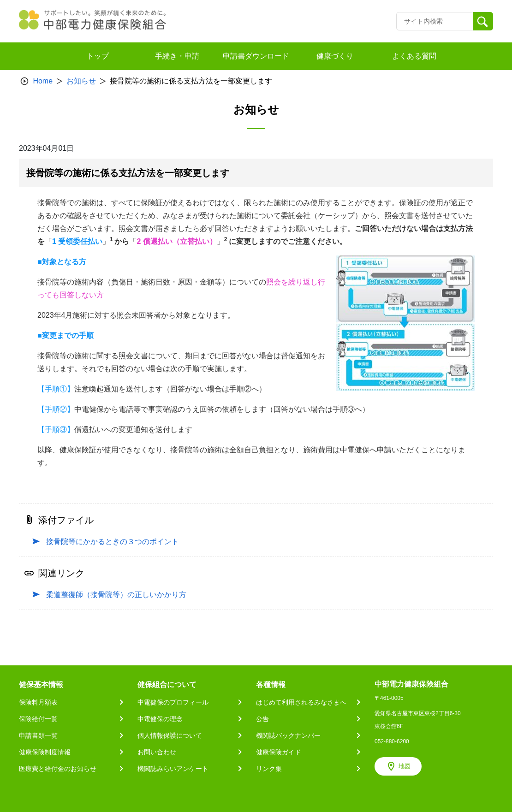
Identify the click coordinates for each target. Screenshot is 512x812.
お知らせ (81, 81)
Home (43, 81)
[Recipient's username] (435, 21)
